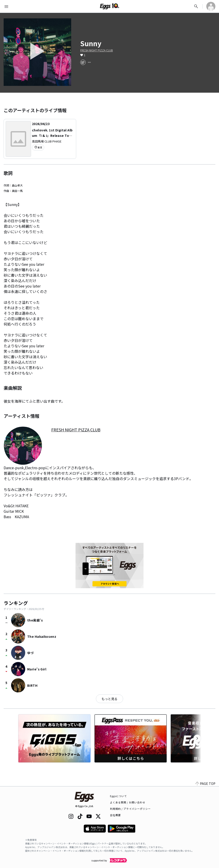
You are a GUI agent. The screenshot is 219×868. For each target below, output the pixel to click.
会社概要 (115, 815)
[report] (89, 62)
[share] (83, 62)
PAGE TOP (205, 783)
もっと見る (109, 699)
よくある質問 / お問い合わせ (128, 802)
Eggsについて (119, 796)
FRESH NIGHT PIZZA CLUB (97, 50)
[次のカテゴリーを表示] (197, 738)
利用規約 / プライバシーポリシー (130, 809)
